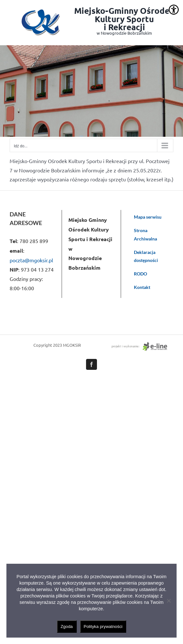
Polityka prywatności (103, 627)
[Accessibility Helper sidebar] (174, 10)
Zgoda (67, 627)
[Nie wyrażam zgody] (169, 601)
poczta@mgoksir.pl (31, 260)
